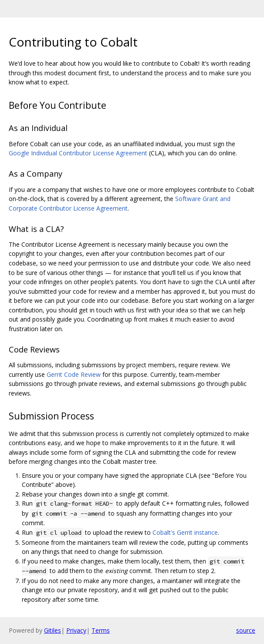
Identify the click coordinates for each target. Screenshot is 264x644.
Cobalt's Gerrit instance (185, 532)
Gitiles (52, 630)
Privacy (76, 630)
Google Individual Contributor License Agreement (78, 153)
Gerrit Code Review (74, 374)
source (246, 630)
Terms (101, 630)
